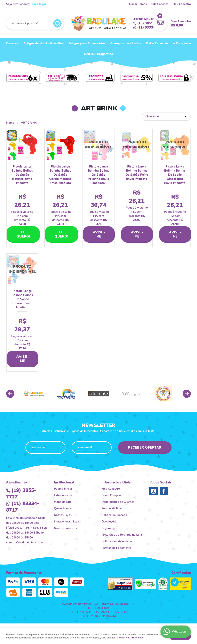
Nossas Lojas (63, 515)
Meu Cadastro (182, 4)
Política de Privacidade (117, 541)
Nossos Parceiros (65, 528)
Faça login (39, 4)
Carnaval (12, 43)
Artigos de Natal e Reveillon (44, 43)
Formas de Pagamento (116, 548)
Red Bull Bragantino (99, 54)
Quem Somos (138, 4)
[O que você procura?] (57, 23)
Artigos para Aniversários (87, 43)
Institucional (64, 482)
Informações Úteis (116, 482)
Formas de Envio (112, 509)
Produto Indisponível (98, 145)
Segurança (109, 528)
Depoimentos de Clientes (118, 502)
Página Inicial (63, 489)
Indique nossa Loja (66, 522)
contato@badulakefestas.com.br (27, 543)
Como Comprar (111, 495)
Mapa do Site (63, 502)
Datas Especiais (157, 43)
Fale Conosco (160, 4)
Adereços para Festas (126, 43)
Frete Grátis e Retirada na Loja (122, 535)
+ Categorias (182, 43)
